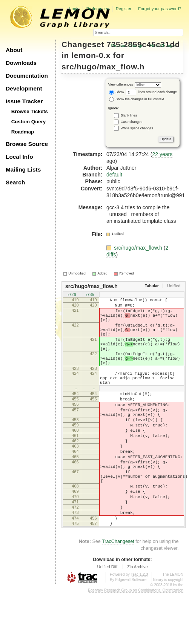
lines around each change (151, 92)
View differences (121, 85)
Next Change (162, 46)
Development (24, 88)
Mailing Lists (23, 169)
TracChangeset (118, 592)
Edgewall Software (131, 631)
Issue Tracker (24, 101)
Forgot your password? (160, 9)
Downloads (21, 63)
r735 (90, 295)
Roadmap (23, 132)
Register (124, 9)
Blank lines (129, 115)
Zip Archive (137, 618)
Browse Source (27, 144)
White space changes (137, 128)
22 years (162, 154)
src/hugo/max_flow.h (103, 67)
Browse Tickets (30, 111)
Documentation (27, 76)
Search (15, 182)
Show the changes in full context (137, 99)
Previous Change (127, 46)
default (114, 175)
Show (117, 92)
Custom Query (29, 122)
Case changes (132, 122)
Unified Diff (107, 618)
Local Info (19, 157)
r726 (72, 295)
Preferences (98, 9)
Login (74, 9)
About (14, 50)
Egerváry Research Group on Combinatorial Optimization (136, 641)
